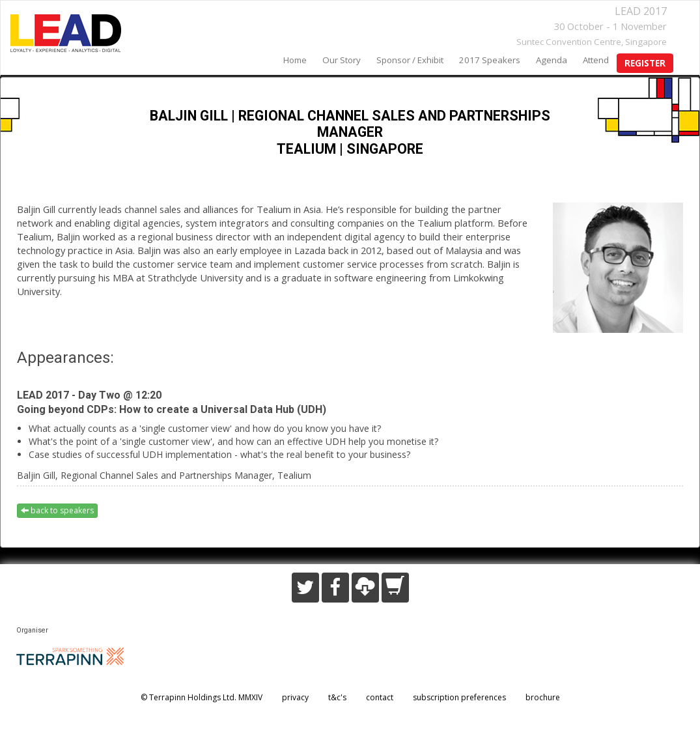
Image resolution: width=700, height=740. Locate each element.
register (645, 63)
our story (342, 60)
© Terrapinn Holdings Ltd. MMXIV (202, 697)
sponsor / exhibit (410, 60)
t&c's (337, 697)
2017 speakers (490, 60)
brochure (543, 697)
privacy (295, 697)
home (295, 60)
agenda (552, 60)
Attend (596, 60)
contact (380, 697)
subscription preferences (459, 697)
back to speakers (57, 510)
